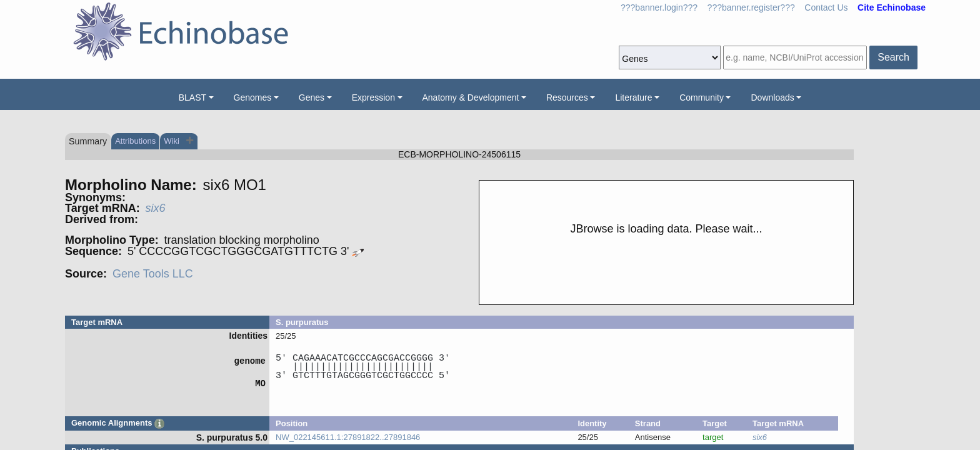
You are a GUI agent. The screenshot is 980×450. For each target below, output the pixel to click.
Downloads (772, 97)
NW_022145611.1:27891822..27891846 (348, 437)
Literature (633, 97)
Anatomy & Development (471, 97)
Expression (373, 97)
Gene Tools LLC (153, 274)
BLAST (192, 97)
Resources (567, 97)
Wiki (172, 141)
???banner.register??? (751, 7)
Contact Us (826, 7)
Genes (312, 97)
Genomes (253, 97)
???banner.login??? (659, 7)
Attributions (135, 141)
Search (893, 57)
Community (702, 97)
